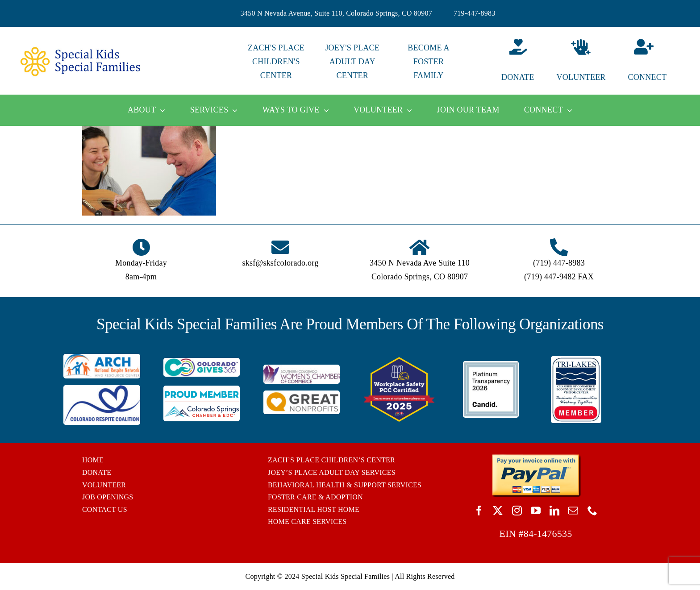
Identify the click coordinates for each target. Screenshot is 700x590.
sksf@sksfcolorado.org (281, 263)
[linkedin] (554, 511)
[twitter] (498, 511)
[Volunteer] (581, 62)
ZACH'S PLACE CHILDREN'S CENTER (276, 62)
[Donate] (505, 62)
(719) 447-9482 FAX (559, 277)
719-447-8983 (475, 13)
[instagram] (517, 511)
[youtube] (536, 511)
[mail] (573, 511)
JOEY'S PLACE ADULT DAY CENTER (352, 62)
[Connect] (657, 62)
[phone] (592, 511)
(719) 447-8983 (559, 263)
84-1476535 (548, 534)
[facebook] (479, 511)
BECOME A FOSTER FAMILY (428, 62)
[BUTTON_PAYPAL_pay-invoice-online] (536, 457)
